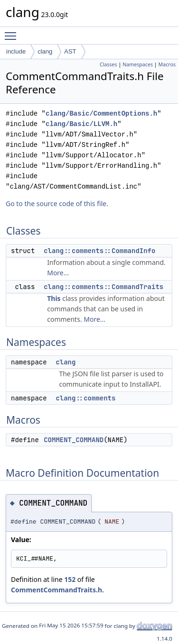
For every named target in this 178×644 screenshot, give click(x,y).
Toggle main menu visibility (13, 32)
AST (70, 51)
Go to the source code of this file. (57, 204)
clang (45, 51)
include (16, 51)
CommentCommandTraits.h (56, 590)
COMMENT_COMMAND (74, 440)
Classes (108, 64)
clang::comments (85, 398)
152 (70, 579)
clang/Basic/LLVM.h (81, 124)
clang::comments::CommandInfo (99, 251)
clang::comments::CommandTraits (103, 287)
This (54, 298)
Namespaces (138, 64)
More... (58, 273)
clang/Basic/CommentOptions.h (101, 113)
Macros (167, 64)
